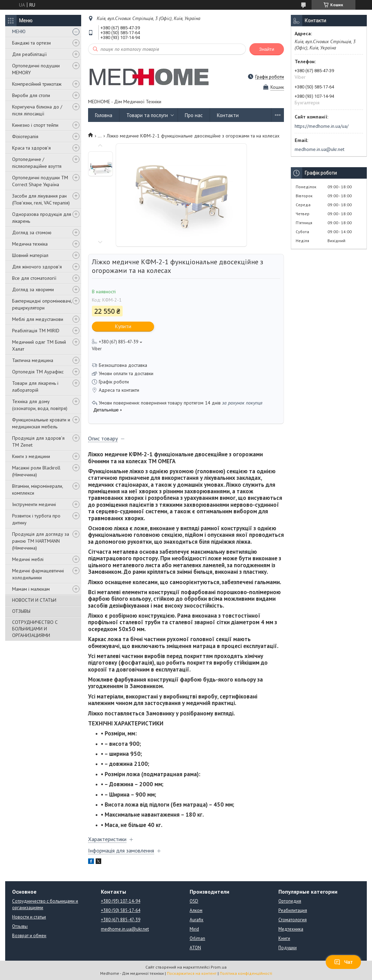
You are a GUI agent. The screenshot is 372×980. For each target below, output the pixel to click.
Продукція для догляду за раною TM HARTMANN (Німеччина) (41, 541)
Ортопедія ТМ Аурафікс (38, 372)
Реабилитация (293, 910)
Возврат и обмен (29, 936)
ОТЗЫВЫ (21, 611)
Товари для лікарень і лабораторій (35, 387)
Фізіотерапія (25, 136)
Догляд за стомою (32, 232)
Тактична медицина (33, 360)
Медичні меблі (28, 559)
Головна (104, 115)
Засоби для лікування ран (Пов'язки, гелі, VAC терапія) (41, 199)
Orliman (197, 938)
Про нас (194, 115)
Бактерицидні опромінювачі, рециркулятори (42, 304)
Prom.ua (219, 967)
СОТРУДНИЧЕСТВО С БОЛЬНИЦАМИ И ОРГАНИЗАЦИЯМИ (35, 629)
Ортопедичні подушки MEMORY (36, 69)
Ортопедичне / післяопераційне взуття (37, 163)
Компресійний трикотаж (37, 84)
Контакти (228, 115)
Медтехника (291, 929)
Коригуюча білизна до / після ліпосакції (37, 110)
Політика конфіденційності (246, 973)
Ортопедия (290, 901)
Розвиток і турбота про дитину (36, 519)
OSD (194, 901)
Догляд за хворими (33, 289)
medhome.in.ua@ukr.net (319, 149)
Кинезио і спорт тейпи (35, 125)
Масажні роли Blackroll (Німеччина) (36, 471)
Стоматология (293, 920)
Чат (343, 962)
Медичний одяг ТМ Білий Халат (39, 345)
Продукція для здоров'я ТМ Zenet (38, 441)
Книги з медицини (31, 456)
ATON (195, 948)
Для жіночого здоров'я (37, 267)
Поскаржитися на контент (192, 973)
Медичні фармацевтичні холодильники (38, 574)
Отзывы (20, 926)
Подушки (288, 948)
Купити (123, 326)
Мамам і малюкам (31, 589)
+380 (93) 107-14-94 (121, 901)
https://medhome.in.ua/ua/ (322, 126)
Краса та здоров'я (31, 148)
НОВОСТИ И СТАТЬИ (34, 600)
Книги (284, 938)
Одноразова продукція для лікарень (42, 218)
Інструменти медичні (34, 504)
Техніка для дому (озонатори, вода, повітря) (40, 405)
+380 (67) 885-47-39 (121, 920)
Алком (196, 910)
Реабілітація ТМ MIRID (36, 331)
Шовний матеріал (30, 255)
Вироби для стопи (31, 95)
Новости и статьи (29, 917)
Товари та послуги (147, 115)
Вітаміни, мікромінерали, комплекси (37, 489)
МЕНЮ (19, 31)
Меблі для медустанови (38, 319)
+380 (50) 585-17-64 (121, 910)
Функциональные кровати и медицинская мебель (41, 423)
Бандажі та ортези (31, 43)
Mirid (194, 929)
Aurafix (197, 920)
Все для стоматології (34, 278)
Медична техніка (30, 244)
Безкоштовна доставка (123, 365)
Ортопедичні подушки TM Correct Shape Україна (40, 181)
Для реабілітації (29, 54)
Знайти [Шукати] (267, 49)
